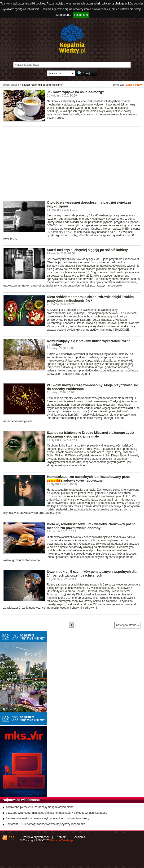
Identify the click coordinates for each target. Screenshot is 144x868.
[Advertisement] (74, 162)
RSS (11, 838)
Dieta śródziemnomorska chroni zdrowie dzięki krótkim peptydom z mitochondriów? (90, 299)
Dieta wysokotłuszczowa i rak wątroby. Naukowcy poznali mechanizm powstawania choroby (92, 526)
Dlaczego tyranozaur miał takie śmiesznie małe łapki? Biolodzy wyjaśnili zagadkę (56, 813)
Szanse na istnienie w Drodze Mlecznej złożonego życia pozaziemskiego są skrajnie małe (90, 434)
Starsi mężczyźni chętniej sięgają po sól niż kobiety (87, 250)
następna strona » (127, 625)
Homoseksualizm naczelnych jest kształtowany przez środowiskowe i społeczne (89, 479)
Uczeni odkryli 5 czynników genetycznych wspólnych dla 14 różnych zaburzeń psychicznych (92, 573)
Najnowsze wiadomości (22, 800)
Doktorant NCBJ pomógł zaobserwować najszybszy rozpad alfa (45, 824)
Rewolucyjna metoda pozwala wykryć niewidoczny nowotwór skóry (47, 818)
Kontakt (62, 837)
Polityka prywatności (36, 837)
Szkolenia (79, 837)
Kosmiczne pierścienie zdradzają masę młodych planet (40, 807)
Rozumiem (81, 15)
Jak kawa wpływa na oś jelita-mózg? (75, 92)
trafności (129, 85)
